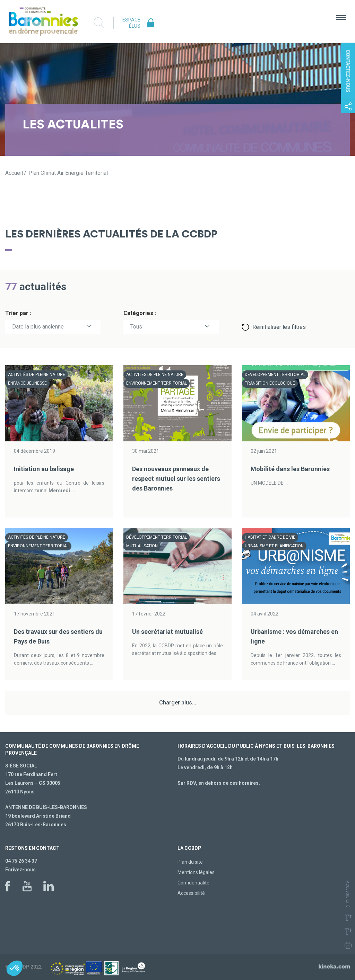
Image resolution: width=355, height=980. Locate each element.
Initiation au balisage (44, 469)
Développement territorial (275, 375)
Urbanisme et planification (274, 546)
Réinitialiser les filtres (279, 327)
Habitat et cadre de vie (270, 537)
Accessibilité (191, 893)
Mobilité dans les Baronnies (290, 469)
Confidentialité (193, 883)
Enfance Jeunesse (27, 383)
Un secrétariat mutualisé (167, 632)
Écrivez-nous (20, 870)
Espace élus (131, 23)
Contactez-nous (348, 71)
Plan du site (190, 862)
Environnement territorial (157, 383)
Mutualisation (142, 546)
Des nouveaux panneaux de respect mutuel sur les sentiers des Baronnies (176, 479)
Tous (136, 327)
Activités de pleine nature (37, 375)
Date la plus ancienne (38, 327)
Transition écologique (270, 383)
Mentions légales (196, 872)
